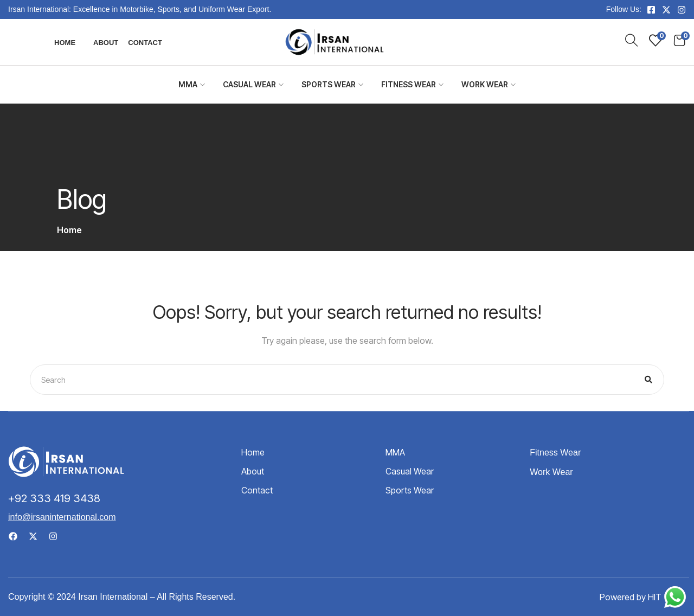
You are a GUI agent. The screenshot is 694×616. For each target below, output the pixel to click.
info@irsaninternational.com (62, 517)
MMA (192, 84)
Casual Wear (253, 84)
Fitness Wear (412, 84)
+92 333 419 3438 (54, 498)
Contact (145, 43)
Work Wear (489, 84)
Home (65, 43)
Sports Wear (332, 84)
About (106, 43)
